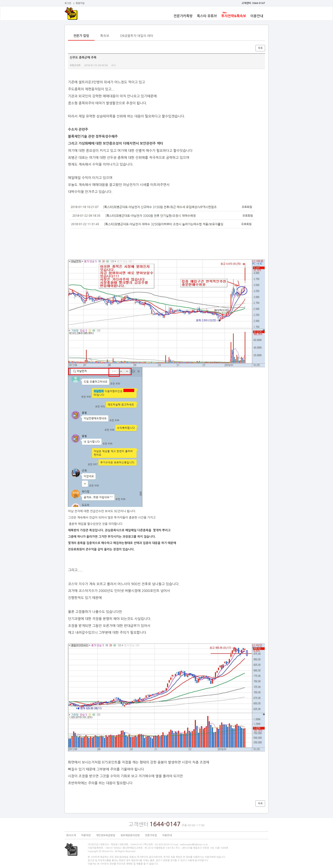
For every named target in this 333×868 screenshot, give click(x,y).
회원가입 (80, 3)
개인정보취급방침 (106, 835)
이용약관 (86, 835)
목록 (260, 48)
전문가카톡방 (183, 16)
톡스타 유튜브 (207, 16)
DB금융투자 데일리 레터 (137, 36)
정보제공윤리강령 (130, 835)
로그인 (68, 3)
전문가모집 (151, 835)
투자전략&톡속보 (234, 16)
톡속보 (105, 36)
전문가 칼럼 (81, 36)
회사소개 (71, 835)
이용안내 (257, 16)
